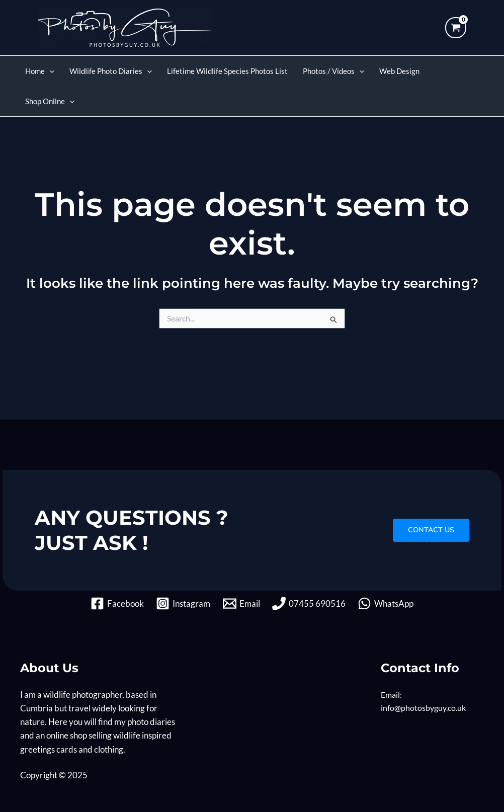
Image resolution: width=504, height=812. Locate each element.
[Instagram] (183, 603)
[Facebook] (116, 603)
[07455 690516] (309, 603)
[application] (50, 71)
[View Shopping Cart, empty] (456, 28)
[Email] (241, 603)
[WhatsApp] (387, 603)
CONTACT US (429, 530)
